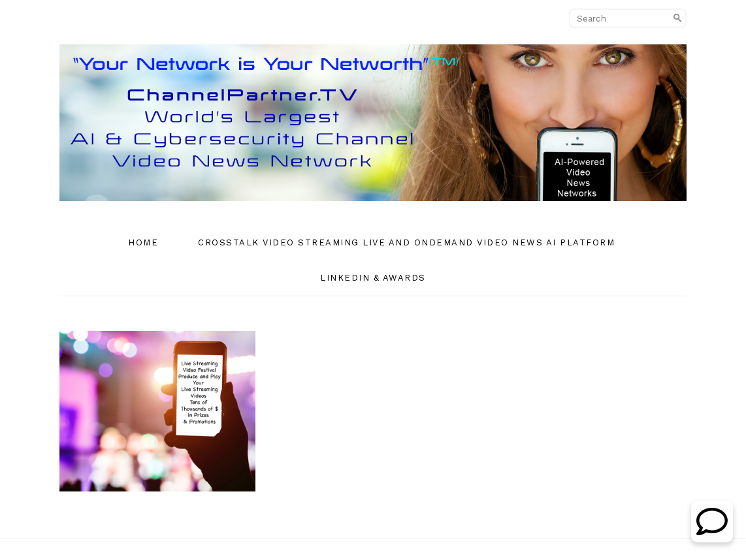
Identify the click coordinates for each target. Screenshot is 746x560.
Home (143, 242)
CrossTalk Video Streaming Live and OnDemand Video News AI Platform (406, 242)
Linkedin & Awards (373, 278)
